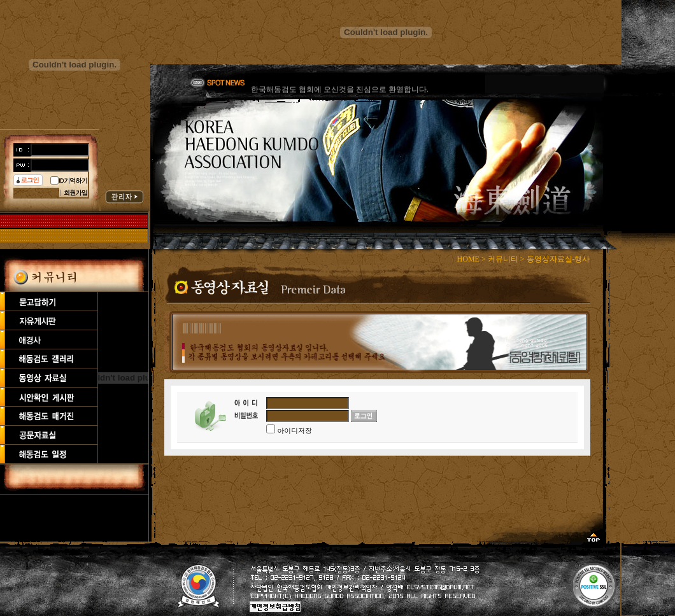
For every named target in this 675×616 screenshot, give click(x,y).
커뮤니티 (503, 259)
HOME (468, 259)
